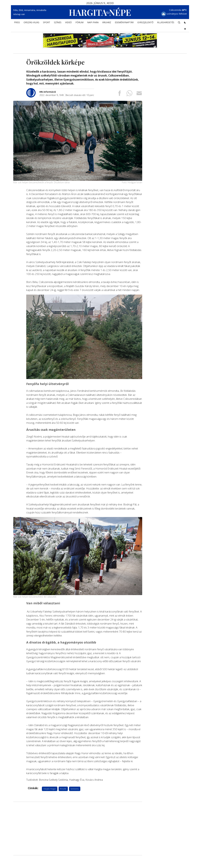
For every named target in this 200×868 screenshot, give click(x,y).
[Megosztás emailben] (139, 94)
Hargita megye (50, 789)
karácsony (75, 789)
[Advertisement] (78, 828)
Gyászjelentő (145, 23)
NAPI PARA (93, 23)
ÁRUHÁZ (107, 23)
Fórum (79, 23)
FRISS (17, 23)
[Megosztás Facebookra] (120, 94)
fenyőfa (63, 789)
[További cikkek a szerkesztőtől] (33, 90)
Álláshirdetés (166, 23)
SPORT (47, 23)
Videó (68, 23)
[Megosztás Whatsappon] (129, 94)
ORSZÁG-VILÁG (31, 23)
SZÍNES (58, 23)
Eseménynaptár (124, 23)
